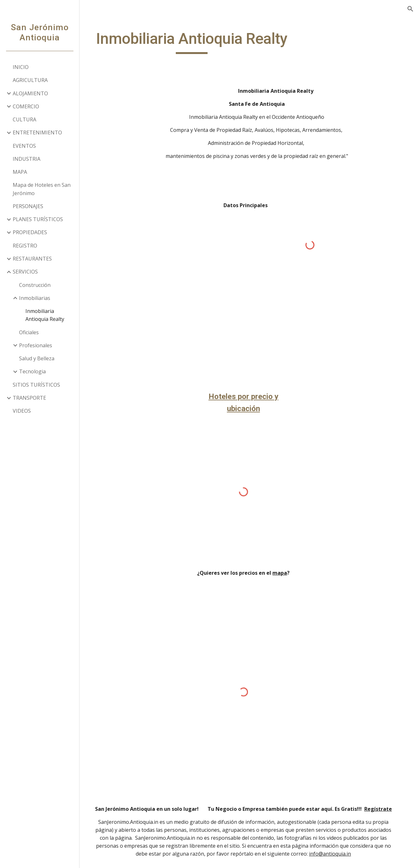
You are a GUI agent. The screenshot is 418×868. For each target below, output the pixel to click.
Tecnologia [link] (32, 371)
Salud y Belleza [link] (37, 358)
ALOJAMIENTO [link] (30, 93)
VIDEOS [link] (22, 411)
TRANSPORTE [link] (29, 398)
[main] (199, 42)
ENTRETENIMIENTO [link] (37, 132)
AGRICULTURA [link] (30, 80)
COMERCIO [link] (26, 106)
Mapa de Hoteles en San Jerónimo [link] (42, 189)
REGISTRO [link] (25, 246)
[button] (410, 9)
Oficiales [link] (29, 332)
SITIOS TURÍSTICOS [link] (36, 385)
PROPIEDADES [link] (30, 232)
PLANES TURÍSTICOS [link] (38, 219)
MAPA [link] (20, 172)
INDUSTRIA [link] (27, 159)
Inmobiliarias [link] (35, 298)
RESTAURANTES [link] (32, 259)
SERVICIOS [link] (25, 272)
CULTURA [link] (24, 119)
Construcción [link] (35, 285)
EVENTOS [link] (24, 146)
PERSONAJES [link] (28, 206)
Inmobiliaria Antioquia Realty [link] (45, 315)
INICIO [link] (21, 67)
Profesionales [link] (36, 345)
